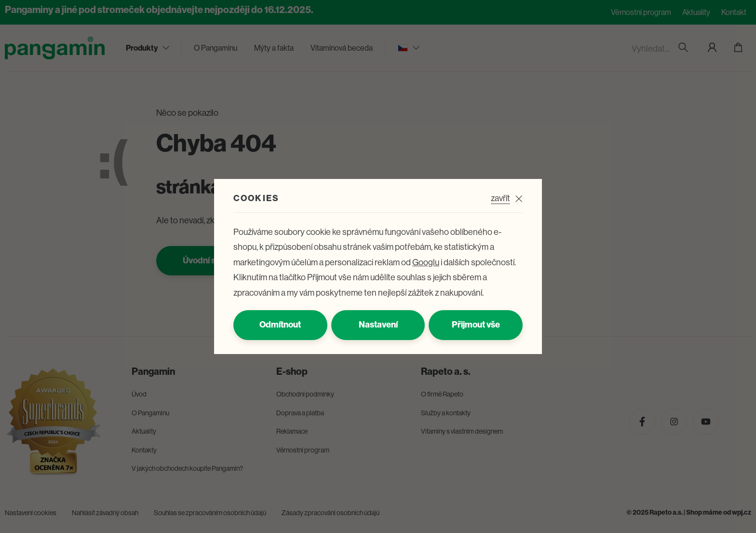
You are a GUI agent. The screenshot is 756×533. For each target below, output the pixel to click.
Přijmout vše (476, 325)
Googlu (426, 262)
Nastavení (378, 325)
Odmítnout (280, 325)
